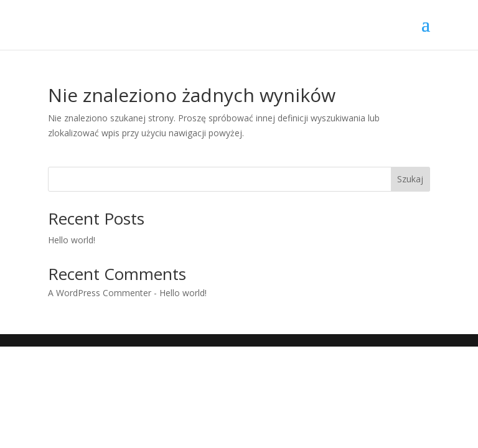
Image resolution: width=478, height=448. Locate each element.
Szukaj (410, 179)
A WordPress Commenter (100, 293)
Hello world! (72, 240)
